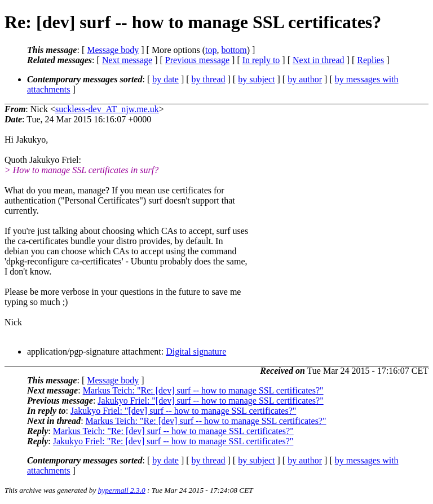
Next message (127, 60)
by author (305, 79)
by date (165, 79)
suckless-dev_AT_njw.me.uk (107, 109)
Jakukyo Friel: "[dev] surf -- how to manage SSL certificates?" (210, 401)
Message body (113, 50)
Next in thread (319, 60)
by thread (209, 79)
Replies (370, 60)
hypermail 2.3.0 (122, 490)
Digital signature (196, 352)
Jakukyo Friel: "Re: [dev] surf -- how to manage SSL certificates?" (173, 441)
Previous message (197, 60)
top (211, 50)
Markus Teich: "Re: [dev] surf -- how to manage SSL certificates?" (203, 390)
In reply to (261, 60)
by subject (256, 79)
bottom (234, 50)
